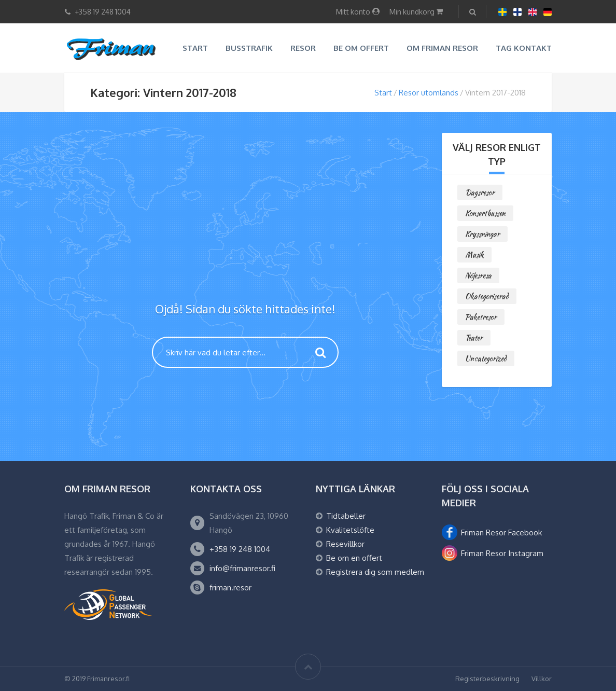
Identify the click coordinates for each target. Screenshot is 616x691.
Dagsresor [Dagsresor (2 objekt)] (480, 192)
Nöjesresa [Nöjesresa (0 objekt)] (478, 275)
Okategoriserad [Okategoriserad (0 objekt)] (487, 296)
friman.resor (230, 588)
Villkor (542, 679)
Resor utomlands (429, 93)
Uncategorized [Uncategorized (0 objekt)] (486, 358)
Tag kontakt (524, 48)
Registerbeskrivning (487, 679)
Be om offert (361, 48)
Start (195, 48)
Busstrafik (249, 48)
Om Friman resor (442, 48)
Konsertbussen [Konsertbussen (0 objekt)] (485, 213)
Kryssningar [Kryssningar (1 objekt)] (482, 234)
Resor (303, 48)
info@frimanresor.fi (242, 568)
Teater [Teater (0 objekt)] (474, 338)
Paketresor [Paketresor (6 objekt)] (481, 317)
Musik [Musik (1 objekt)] (474, 255)
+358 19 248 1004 (240, 549)
